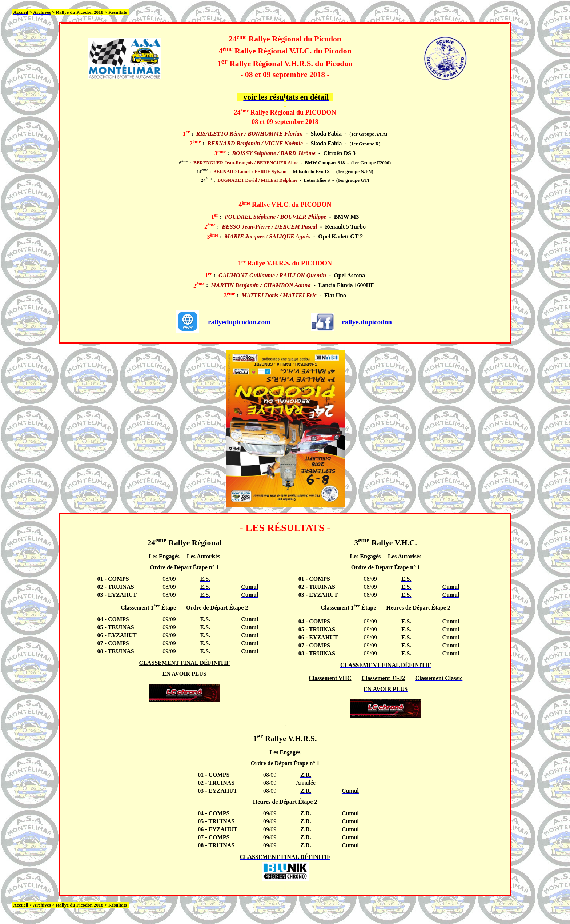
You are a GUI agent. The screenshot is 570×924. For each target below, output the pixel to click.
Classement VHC (330, 678)
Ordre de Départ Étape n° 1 (185, 567)
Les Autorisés (204, 556)
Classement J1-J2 (384, 678)
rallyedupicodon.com (239, 322)
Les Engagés (164, 556)
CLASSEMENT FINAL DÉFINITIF (185, 663)
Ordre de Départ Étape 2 (217, 608)
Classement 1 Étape (148, 608)
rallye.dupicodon (367, 322)
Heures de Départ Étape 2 (418, 608)
